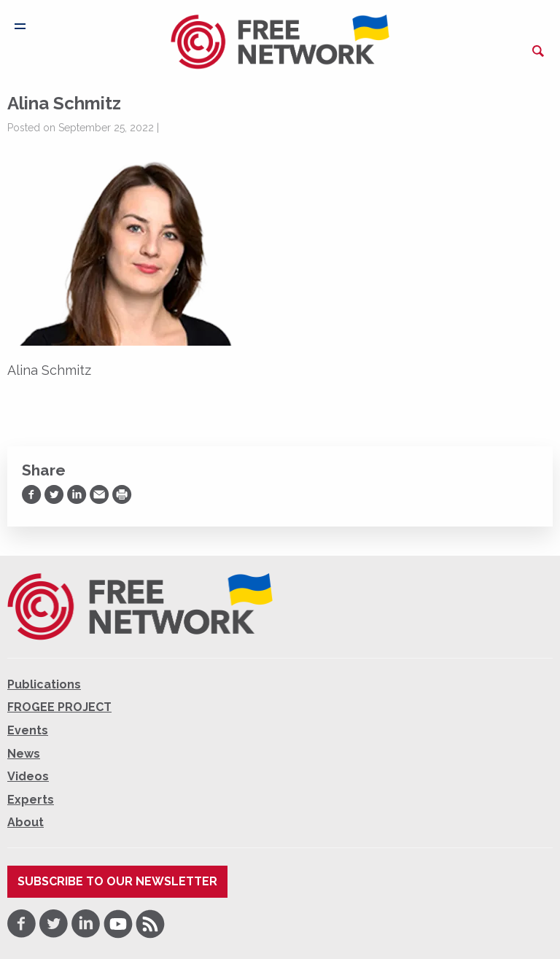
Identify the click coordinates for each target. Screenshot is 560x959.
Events (28, 730)
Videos (28, 776)
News (24, 754)
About (26, 822)
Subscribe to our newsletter (117, 881)
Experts (31, 800)
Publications (44, 684)
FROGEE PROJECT (59, 707)
